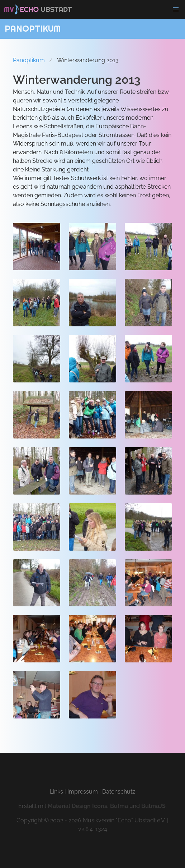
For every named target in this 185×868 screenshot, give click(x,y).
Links (56, 792)
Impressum (83, 792)
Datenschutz (119, 792)
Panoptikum (29, 60)
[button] (176, 9)
